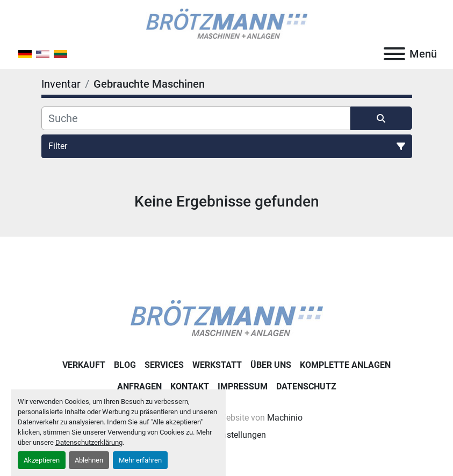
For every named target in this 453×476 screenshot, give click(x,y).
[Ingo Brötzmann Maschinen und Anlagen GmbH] (227, 318)
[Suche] (196, 118)
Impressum (243, 386)
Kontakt (190, 386)
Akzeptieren (42, 460)
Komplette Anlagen (345, 365)
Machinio (285, 418)
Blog (125, 365)
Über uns (271, 365)
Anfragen (139, 386)
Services (164, 365)
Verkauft (84, 365)
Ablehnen (89, 460)
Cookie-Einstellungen (227, 435)
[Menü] (394, 54)
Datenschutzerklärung (89, 442)
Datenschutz (306, 386)
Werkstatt (217, 365)
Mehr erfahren (140, 460)
